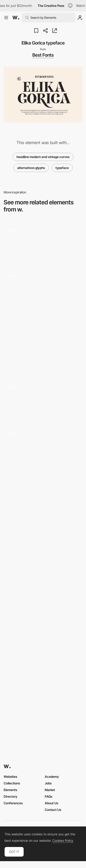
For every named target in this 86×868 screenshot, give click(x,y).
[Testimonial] (43, 445)
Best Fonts (43, 55)
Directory (11, 796)
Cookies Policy (63, 841)
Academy (52, 777)
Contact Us (53, 810)
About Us (51, 803)
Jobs (48, 783)
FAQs (49, 796)
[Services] (43, 567)
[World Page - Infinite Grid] (43, 288)
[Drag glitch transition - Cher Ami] (43, 242)
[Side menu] (43, 399)
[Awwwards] (16, 18)
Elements (10, 790)
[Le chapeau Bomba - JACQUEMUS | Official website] (43, 343)
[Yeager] (43, 501)
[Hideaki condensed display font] (43, 632)
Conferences (13, 803)
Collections (12, 783)
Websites (10, 777)
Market (50, 790)
